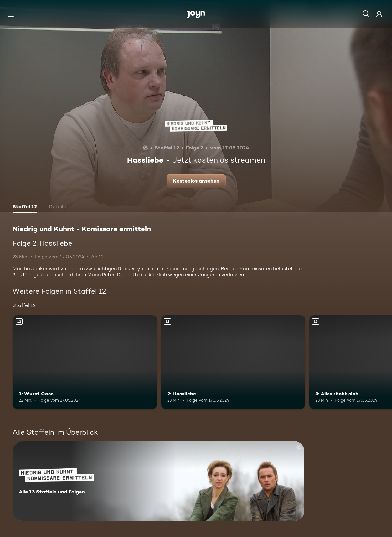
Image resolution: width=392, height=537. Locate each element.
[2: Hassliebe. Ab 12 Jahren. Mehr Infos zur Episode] (233, 362)
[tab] (25, 207)
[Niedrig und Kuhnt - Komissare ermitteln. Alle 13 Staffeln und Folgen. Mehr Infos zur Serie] (158, 481)
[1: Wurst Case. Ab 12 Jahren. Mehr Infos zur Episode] (85, 362)
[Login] (379, 14)
